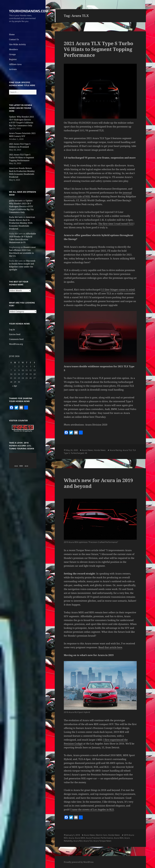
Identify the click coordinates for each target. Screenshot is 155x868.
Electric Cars (101, 835)
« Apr (15, 386)
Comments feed (16, 339)
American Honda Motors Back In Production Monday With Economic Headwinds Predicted (22, 223)
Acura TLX (127, 450)
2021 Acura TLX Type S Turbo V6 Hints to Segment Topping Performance (22, 158)
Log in (12, 330)
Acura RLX (78, 841)
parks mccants (16, 201)
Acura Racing (116, 450)
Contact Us (14, 39)
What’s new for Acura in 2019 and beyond (98, 483)
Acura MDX (80, 838)
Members (14, 49)
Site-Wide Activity (17, 44)
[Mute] (30, 466)
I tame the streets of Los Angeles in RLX (92, 810)
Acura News (87, 450)
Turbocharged (77, 453)
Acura (71, 838)
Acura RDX (119, 838)
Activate (13, 69)
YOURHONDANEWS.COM (29, 11)
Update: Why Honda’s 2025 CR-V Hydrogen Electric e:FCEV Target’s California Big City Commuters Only (21, 206)
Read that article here (110, 647)
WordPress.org (16, 344)
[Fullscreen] (34, 466)
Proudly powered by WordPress (79, 862)
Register (13, 59)
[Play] (12, 466)
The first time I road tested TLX (116, 224)
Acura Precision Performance (99, 838)
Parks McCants (16, 217)
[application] (23, 461)
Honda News (100, 450)
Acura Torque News (102, 841)
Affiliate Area (15, 64)
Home (12, 34)
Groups (12, 54)
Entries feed (15, 334)
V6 (86, 453)
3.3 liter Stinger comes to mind (118, 290)
